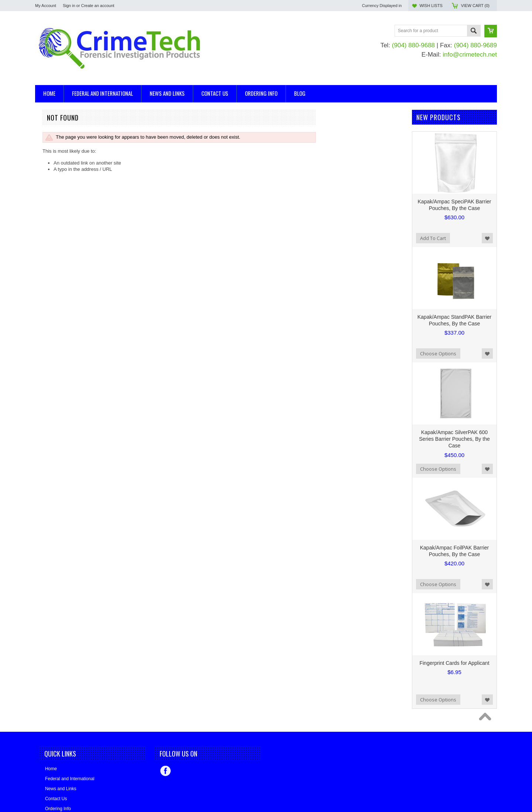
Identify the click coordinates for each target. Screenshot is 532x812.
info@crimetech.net (470, 55)
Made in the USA (53, 221)
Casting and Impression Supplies (70, 147)
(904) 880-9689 (475, 45)
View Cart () (475, 6)
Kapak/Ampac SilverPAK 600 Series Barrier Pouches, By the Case (454, 439)
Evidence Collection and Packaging (73, 153)
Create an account (98, 6)
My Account (46, 6)
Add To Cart (433, 238)
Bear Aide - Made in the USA (66, 211)
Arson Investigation (56, 128)
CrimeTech (47, 241)
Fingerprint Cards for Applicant (454, 663)
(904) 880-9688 (413, 45)
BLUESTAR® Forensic (59, 231)
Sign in (69, 6)
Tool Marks (47, 172)
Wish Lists (431, 6)
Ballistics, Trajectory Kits (61, 134)
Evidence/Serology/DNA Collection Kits (77, 159)
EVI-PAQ (45, 251)
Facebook (166, 771)
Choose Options (438, 353)
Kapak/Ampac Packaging (62, 201)
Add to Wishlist (487, 238)
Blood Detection (52, 141)
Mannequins (48, 165)
